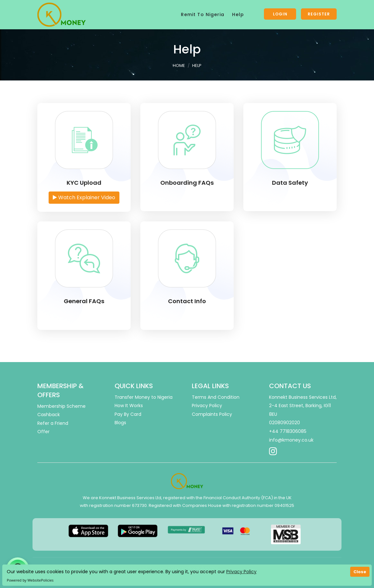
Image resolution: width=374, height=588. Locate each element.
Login (280, 14)
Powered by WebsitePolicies (30, 580)
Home (179, 65)
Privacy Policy (241, 572)
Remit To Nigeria (203, 14)
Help (238, 14)
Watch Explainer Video (84, 197)
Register (319, 14)
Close (360, 572)
